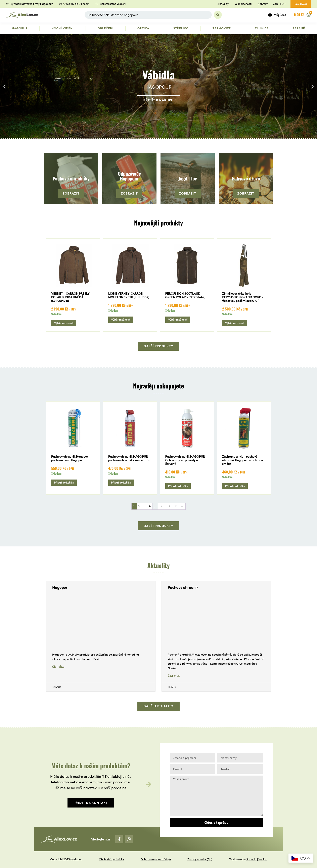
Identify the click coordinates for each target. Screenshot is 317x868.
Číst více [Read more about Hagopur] (58, 667)
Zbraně (299, 28)
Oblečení (106, 28)
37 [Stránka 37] (168, 506)
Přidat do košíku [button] (64, 483)
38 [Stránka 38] (175, 506)
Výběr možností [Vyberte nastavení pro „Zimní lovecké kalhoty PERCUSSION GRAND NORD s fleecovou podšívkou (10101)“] (235, 323)
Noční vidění (63, 28)
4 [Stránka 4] (150, 506)
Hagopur (20, 28)
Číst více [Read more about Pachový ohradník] (174, 676)
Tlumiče (262, 28)
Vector (262, 860)
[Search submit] (218, 15)
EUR (283, 4)
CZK (275, 4)
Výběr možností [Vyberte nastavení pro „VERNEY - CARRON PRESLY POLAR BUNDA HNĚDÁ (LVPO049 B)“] (64, 323)
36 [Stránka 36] (161, 506)
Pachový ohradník (183, 588)
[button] (5, 87)
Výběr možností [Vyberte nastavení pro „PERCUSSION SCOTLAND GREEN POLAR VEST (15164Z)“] (178, 320)
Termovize (222, 28)
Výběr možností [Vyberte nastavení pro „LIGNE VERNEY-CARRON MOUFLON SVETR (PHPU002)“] (121, 320)
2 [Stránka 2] (139, 506)
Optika (143, 28)
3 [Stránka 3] (145, 506)
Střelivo (181, 28)
